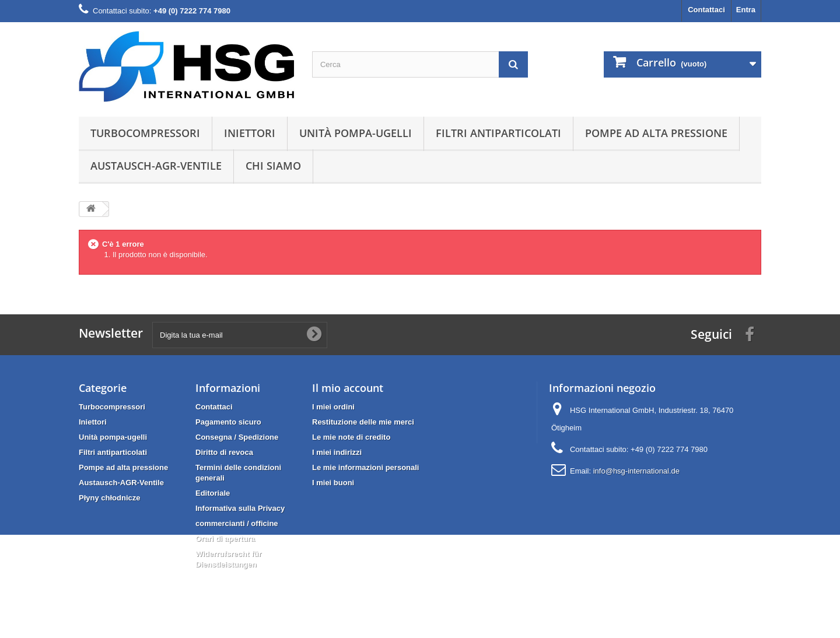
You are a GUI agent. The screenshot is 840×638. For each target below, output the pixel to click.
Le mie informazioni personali (365, 467)
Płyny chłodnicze (109, 498)
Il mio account (348, 388)
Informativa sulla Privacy (240, 508)
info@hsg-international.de (636, 471)
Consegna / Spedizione (237, 437)
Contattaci (706, 10)
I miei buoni (333, 483)
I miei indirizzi (337, 452)
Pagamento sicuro (228, 422)
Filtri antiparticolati (498, 133)
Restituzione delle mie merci (363, 422)
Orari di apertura (225, 539)
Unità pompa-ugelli (356, 133)
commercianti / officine (237, 523)
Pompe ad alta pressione (656, 133)
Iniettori (250, 133)
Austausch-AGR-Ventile (156, 166)
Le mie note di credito (351, 437)
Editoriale (213, 493)
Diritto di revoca (224, 452)
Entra (746, 10)
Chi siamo (273, 166)
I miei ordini (333, 407)
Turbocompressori (145, 133)
